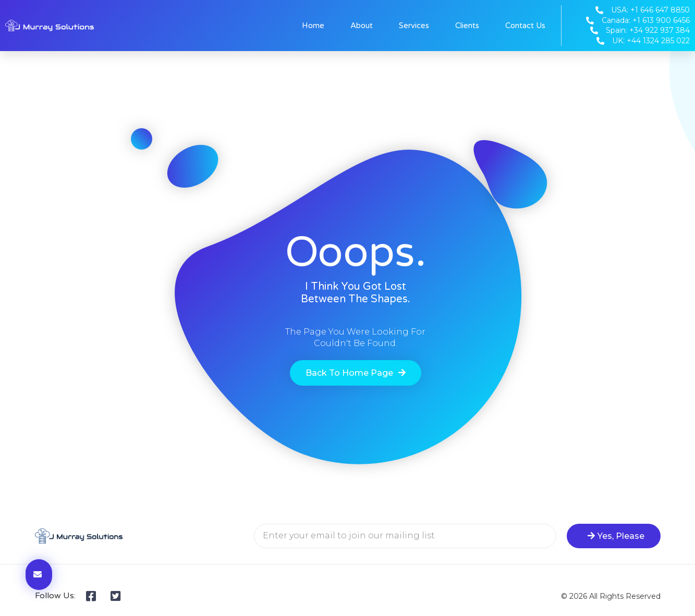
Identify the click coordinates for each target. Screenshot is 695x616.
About (362, 26)
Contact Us (525, 26)
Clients (467, 26)
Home (313, 26)
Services (414, 26)
